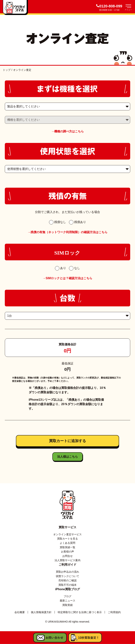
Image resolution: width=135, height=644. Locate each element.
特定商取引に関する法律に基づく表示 (80, 612)
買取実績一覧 (67, 547)
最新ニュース (67, 601)
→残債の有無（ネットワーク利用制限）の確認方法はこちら (67, 232)
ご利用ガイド (67, 565)
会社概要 (20, 612)
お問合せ (67, 556)
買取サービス (67, 527)
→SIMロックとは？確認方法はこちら (67, 278)
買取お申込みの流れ (67, 572)
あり (60, 268)
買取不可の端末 (67, 585)
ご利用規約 (114, 612)
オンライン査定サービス (67, 534)
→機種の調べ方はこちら (67, 131)
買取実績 (67, 605)
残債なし (58, 222)
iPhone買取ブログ (67, 589)
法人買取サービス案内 (67, 560)
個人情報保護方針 (41, 612)
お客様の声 (67, 552)
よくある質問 (67, 543)
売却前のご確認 (67, 580)
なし (75, 268)
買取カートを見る (67, 539)
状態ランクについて (67, 576)
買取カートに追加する (67, 441)
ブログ (67, 596)
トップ (7, 70)
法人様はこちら (67, 457)
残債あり (77, 222)
